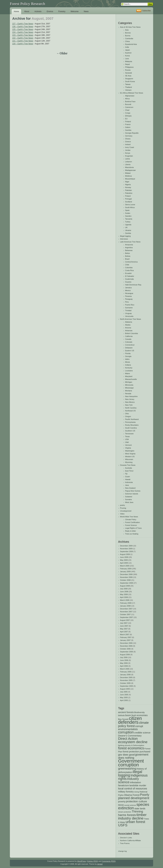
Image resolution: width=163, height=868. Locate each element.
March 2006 (125, 669)
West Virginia (130, 454)
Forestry (62, 11)
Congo (128, 113)
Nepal (127, 64)
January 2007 (125, 640)
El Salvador (130, 276)
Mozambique (130, 179)
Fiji (126, 474)
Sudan (128, 213)
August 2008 (125, 586)
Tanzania (129, 219)
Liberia (128, 164)
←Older (62, 53)
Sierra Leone (130, 205)
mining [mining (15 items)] (137, 792)
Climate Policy (131, 519)
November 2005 (126, 680)
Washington (130, 451)
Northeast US (130, 411)
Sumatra (128, 499)
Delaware (129, 348)
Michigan (129, 382)
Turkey (128, 222)
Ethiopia (128, 116)
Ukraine (128, 230)
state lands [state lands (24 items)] (140, 809)
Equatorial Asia (131, 44)
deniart (100, 864)
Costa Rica (129, 270)
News (86, 11)
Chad (127, 110)
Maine (128, 373)
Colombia (129, 268)
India (127, 47)
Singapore (129, 79)
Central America (131, 262)
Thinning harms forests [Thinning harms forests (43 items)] (131, 813)
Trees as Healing (132, 534)
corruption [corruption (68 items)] (126, 732)
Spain (127, 210)
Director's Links (126, 838)
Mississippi (129, 388)
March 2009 (125, 566)
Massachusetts (131, 379)
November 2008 (126, 577)
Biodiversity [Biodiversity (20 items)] (139, 712)
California (129, 336)
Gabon (128, 127)
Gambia (128, 130)
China (127, 41)
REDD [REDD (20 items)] (121, 805)
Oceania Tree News (128, 465)
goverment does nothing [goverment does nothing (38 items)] (133, 756)
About (27, 11)
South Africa (130, 207)
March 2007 (125, 634)
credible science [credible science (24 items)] (142, 733)
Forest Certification (132, 522)
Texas (127, 436)
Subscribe (147, 11)
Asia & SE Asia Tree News (130, 27)
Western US (130, 457)
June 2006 (124, 660)
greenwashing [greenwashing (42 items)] (127, 769)
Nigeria (128, 185)
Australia (129, 468)
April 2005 (124, 700)
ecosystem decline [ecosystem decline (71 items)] (133, 742)
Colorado (129, 342)
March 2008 (125, 600)
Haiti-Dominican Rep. (133, 285)
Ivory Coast (130, 147)
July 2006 (124, 657)
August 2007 (125, 620)
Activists (38, 11)
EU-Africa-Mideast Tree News (132, 93)
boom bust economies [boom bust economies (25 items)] (136, 715)
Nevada (128, 394)
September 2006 (126, 652)
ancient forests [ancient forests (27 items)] (126, 712)
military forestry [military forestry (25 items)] (126, 792)
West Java (129, 502)
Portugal (128, 199)
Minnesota (129, 385)
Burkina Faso (130, 101)
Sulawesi (129, 497)
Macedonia (129, 167)
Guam (128, 477)
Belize (128, 253)
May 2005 (124, 697)
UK (126, 227)
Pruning (123, 508)
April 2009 (124, 563)
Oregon (128, 416)
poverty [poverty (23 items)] (122, 802)
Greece (128, 142)
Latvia (127, 159)
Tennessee (129, 434)
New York (129, 405)
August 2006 (125, 655)
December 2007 (126, 609)
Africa (127, 99)
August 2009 (125, 554)
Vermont (128, 445)
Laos (127, 59)
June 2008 (124, 592)
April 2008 (124, 597)
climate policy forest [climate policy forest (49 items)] (133, 724)
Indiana (128, 365)
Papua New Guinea (133, 491)
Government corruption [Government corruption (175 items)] (131, 763)
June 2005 (124, 695)
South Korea (130, 81)
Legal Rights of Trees (133, 528)
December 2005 (126, 677)
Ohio (127, 414)
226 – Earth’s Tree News (23, 27)
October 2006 (125, 649)
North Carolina (131, 408)
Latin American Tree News (130, 242)
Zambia (128, 233)
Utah (127, 442)
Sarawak (129, 73)
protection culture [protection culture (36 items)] (136, 801)
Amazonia (129, 245)
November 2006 (126, 646)
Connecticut (130, 345)
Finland (128, 122)
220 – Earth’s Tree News (23, 44)
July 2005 (124, 692)
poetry (122, 505)
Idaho (127, 359)
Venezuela (129, 316)
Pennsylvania (130, 422)
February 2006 (126, 672)
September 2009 (126, 551)
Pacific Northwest (132, 419)
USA (127, 439)
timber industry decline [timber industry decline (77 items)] (132, 816)
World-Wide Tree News (129, 517)
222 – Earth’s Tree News (23, 38)
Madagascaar (130, 170)
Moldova (128, 176)
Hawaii (128, 479)
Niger (127, 182)
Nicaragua (129, 293)
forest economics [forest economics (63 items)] (131, 748)
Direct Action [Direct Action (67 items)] (128, 739)
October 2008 (125, 580)
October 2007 (125, 614)
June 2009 (124, 557)
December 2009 (126, 546)
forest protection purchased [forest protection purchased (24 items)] (136, 752)
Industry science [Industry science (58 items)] (129, 780)
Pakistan (128, 190)
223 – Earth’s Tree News (23, 35)
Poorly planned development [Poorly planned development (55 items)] (134, 796)
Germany (129, 136)
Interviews (124, 239)
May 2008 (124, 594)
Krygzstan (129, 156)
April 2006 (124, 666)
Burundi (128, 104)
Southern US (130, 431)
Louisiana (129, 371)
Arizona (128, 328)
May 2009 (124, 560)
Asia (127, 30)
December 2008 (126, 574)
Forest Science (131, 525)
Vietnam (128, 90)
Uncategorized (126, 511)
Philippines (129, 67)
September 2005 (126, 686)
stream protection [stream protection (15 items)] (125, 812)
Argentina (129, 248)
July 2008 (124, 589)
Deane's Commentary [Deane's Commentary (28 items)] (130, 736)
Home (16, 11)
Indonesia (129, 482)
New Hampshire (131, 396)
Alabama (129, 322)
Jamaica (128, 288)
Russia (128, 70)
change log (122, 851)
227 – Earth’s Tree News (23, 24)
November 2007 (126, 612)
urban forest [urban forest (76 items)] (135, 822)
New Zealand (130, 488)
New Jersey (130, 399)
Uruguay (128, 313)
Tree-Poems (125, 843)
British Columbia (131, 333)
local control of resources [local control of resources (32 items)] (133, 788)
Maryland (129, 376)
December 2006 (126, 643)
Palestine (129, 193)
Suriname (129, 308)
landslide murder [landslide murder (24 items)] (138, 785)
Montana (129, 391)
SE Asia (128, 76)
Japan (128, 50)
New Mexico (130, 402)
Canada (128, 339)
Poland (128, 196)
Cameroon (129, 107)
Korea (127, 56)
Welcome (74, 11)
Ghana (128, 139)
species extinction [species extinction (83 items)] (134, 806)
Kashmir (128, 53)
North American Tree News (130, 319)
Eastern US (130, 351)
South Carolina (131, 428)
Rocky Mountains (132, 425)
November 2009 (126, 549)
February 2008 (126, 603)
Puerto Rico (130, 305)
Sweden (128, 216)
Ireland (128, 144)
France (128, 124)
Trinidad (128, 310)
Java (127, 485)
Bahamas (129, 250)
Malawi (128, 173)
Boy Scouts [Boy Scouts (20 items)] (123, 719)
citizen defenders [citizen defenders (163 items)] (130, 720)
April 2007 (124, 632)
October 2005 (125, 683)
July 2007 (124, 623)
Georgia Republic (132, 133)
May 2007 (124, 629)
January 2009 (125, 572)
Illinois (128, 362)
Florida (128, 353)
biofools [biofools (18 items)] (121, 715)
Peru (127, 302)
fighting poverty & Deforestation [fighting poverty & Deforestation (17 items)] (131, 745)
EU (126, 119)
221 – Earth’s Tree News (23, 41)
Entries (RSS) (93, 861)
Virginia (128, 448)
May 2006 (124, 663)
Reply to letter (131, 531)
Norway (128, 187)
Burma (128, 36)
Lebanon (129, 162)
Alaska (128, 325)
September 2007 (126, 617)
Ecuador (128, 273)
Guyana (128, 282)
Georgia (128, 356)
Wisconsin (129, 459)
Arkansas (129, 331)
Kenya (128, 153)
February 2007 (126, 637)
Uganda (128, 225)
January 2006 (125, 675)
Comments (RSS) (109, 861)
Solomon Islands (132, 494)
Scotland (129, 202)
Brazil (127, 259)
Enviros (50, 11)
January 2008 (125, 606)
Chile (127, 265)
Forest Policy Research (27, 4)
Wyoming (129, 462)
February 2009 (126, 569)
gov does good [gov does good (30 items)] (126, 755)
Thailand (128, 87)
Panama (128, 296)
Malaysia (129, 61)
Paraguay (129, 299)
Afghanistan (130, 96)
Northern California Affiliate (130, 840)
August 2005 (125, 689)
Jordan (128, 150)
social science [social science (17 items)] (130, 805)
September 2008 (126, 583)
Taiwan (128, 84)
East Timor (129, 471)
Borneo (128, 33)
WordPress (81, 861)
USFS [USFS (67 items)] (123, 825)
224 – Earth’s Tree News (23, 32)
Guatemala (129, 279)
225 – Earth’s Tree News (23, 29)
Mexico (128, 290)
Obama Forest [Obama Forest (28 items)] (132, 795)
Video (122, 514)
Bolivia (128, 256)
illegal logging (125, 236)
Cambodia (129, 38)
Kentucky (129, 368)
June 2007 (124, 626)
